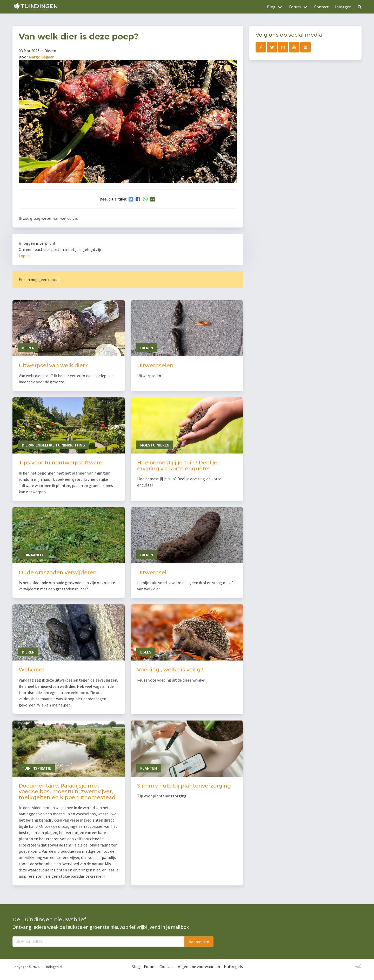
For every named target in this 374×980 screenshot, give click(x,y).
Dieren (28, 348)
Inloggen (343, 7)
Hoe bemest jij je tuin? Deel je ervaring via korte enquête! (177, 466)
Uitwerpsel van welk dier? (53, 365)
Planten (149, 768)
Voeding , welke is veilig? (170, 670)
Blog (136, 966)
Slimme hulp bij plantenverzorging (184, 786)
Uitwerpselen (155, 365)
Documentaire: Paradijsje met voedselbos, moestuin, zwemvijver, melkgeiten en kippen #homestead (67, 792)
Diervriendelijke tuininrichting (53, 445)
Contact (322, 7)
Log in (24, 256)
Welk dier (32, 670)
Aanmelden (199, 942)
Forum (150, 966)
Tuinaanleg (33, 555)
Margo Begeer (41, 57)
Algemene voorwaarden (199, 966)
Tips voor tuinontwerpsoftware (61, 463)
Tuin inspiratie (36, 768)
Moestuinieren (155, 445)
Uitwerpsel (152, 572)
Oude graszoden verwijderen (58, 572)
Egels (146, 652)
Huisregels (233, 966)
